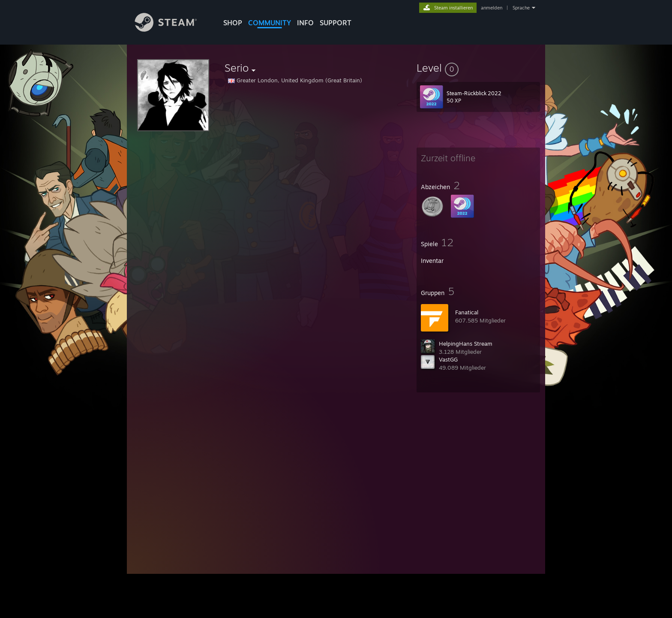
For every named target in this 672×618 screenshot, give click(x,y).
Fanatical (467, 312)
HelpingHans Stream (466, 344)
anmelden (492, 8)
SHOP (233, 23)
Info (305, 23)
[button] (478, 68)
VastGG (448, 359)
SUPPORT (336, 23)
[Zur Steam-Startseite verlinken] (172, 29)
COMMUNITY (270, 23)
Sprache (521, 8)
